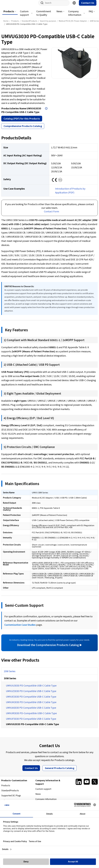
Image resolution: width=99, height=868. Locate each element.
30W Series (10, 681)
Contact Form (51, 214)
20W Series (10, 674)
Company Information (75, 16)
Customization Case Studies (20, 627)
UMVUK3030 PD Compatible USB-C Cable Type (31, 705)
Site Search (41, 5)
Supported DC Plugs (11, 798)
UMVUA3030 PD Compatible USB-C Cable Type (31, 710)
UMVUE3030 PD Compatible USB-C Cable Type (31, 699)
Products (9, 14)
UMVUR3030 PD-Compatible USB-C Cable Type (31, 716)
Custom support (24, 16)
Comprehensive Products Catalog (23, 129)
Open (46, 111)
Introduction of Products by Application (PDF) (70, 193)
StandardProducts (10, 793)
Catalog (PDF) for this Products (22, 121)
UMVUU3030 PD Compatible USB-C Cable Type (31, 688)
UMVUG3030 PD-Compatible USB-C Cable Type (32, 727)
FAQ (91, 14)
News (59, 14)
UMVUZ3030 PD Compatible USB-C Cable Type (31, 694)
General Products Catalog (60, 771)
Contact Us (88, 5)
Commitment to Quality (44, 16)
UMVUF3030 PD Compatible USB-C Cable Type (31, 721)
